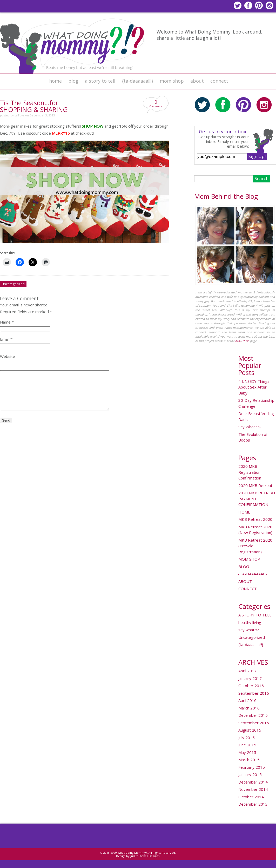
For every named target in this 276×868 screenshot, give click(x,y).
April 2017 (247, 671)
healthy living (250, 622)
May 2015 (247, 752)
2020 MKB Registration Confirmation (250, 472)
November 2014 (253, 789)
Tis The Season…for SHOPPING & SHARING (34, 106)
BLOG (73, 81)
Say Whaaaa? (250, 427)
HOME (55, 81)
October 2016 (251, 686)
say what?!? (249, 630)
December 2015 (253, 715)
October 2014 (251, 797)
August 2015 (250, 730)
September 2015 (254, 723)
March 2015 (249, 760)
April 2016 (247, 700)
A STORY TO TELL (100, 81)
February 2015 (252, 767)
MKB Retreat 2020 (255, 519)
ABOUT (197, 81)
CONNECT (219, 81)
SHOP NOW (93, 126)
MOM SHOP (172, 81)
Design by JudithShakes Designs (138, 856)
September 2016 (254, 693)
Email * (6, 339)
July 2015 (247, 738)
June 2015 (247, 745)
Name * (7, 322)
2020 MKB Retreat (255, 485)
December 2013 (253, 804)
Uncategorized (13, 284)
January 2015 (250, 774)
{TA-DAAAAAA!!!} (253, 574)
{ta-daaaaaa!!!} (137, 81)
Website (8, 356)
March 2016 (249, 708)
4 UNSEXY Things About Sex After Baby (254, 387)
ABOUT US (242, 341)
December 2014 (253, 782)
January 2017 (250, 678)
